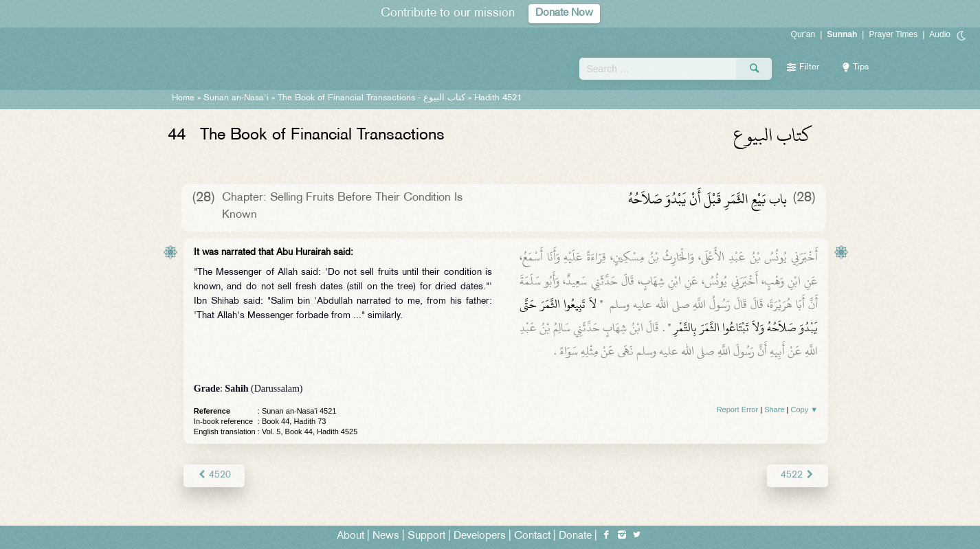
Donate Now (564, 13)
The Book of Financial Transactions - (371, 98)
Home (183, 98)
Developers (480, 536)
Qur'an (803, 34)
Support (426, 536)
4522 (798, 475)
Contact (532, 536)
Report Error (738, 410)
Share (774, 410)
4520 (214, 475)
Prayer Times (893, 34)
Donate (575, 536)
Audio (940, 34)
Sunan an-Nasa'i (236, 98)
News (386, 536)
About (350, 536)
